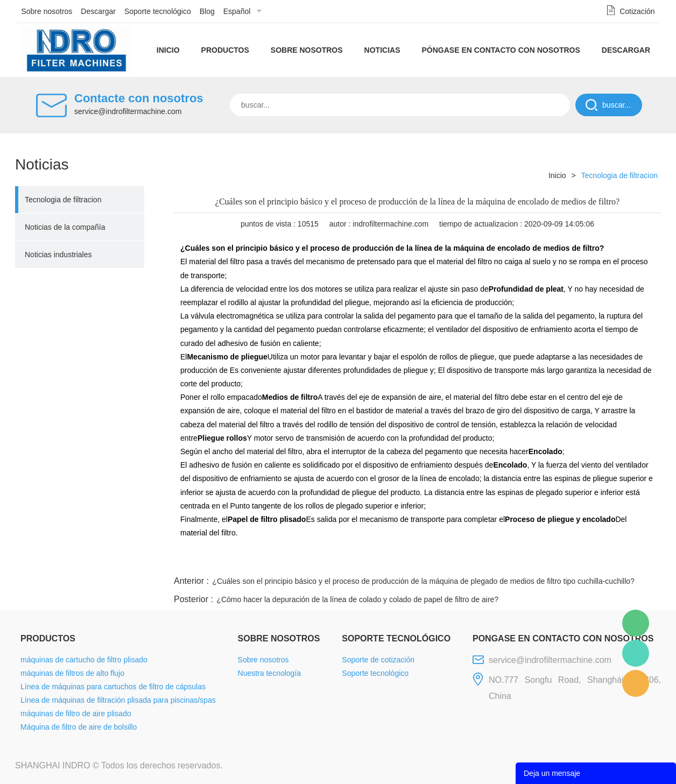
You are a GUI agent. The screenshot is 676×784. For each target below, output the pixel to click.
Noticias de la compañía (65, 227)
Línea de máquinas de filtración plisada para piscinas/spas (118, 700)
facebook (468, 561)
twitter (526, 561)
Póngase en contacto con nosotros (501, 50)
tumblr (613, 561)
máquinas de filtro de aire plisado (76, 714)
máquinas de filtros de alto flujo (72, 673)
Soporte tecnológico (158, 11)
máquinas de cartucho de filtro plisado (84, 660)
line (497, 561)
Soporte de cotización (378, 660)
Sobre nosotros (47, 11)
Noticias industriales (58, 255)
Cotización (637, 11)
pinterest (584, 561)
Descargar (98, 11)
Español (237, 11)
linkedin (642, 561)
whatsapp (555, 561)
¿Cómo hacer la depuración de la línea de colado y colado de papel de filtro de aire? (357, 599)
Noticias (382, 50)
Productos (225, 50)
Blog (207, 11)
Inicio (168, 50)
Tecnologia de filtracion (63, 200)
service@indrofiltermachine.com (128, 111)
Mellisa (636, 653)
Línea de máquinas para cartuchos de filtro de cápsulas (113, 687)
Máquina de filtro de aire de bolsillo (79, 727)
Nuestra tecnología (270, 673)
